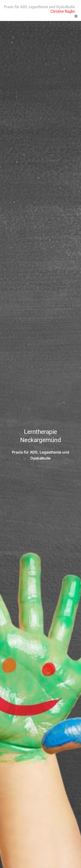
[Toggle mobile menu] (76, 16)
